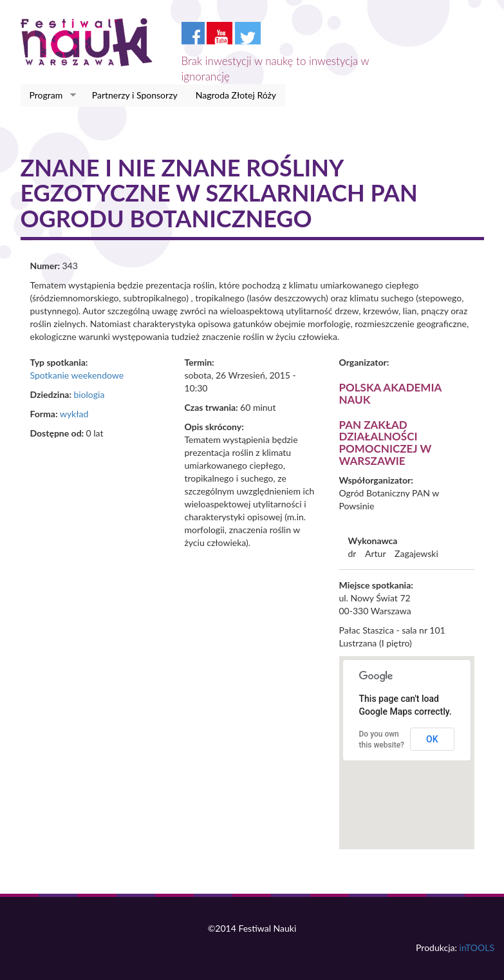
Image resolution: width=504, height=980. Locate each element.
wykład (74, 414)
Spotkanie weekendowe (77, 375)
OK (432, 739)
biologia (89, 394)
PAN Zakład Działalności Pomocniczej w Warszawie (386, 443)
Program (49, 95)
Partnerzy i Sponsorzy (135, 95)
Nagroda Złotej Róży (236, 95)
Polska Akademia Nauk (390, 393)
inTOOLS (477, 947)
